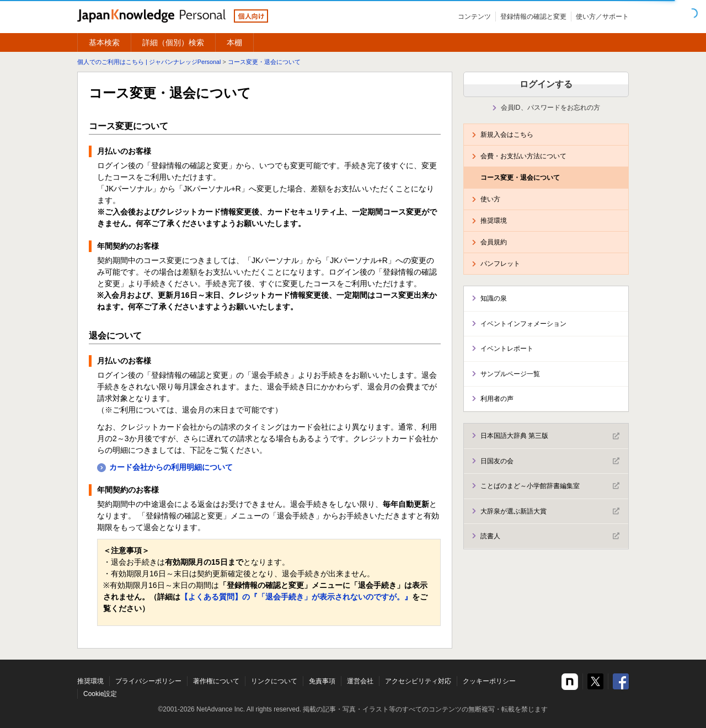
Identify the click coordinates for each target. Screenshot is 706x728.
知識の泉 (494, 298)
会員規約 (494, 242)
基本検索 (104, 42)
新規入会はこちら (507, 135)
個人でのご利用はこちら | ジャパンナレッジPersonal (149, 62)
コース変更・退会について (264, 62)
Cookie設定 (100, 694)
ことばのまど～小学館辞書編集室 (550, 486)
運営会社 (360, 681)
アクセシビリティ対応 (418, 681)
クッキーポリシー (489, 681)
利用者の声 (497, 399)
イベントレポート (507, 349)
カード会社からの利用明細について (171, 467)
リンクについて (274, 681)
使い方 (490, 199)
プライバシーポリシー (148, 681)
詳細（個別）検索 (173, 42)
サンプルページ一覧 (510, 374)
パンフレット (500, 264)
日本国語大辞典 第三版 (550, 436)
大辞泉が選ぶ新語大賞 (550, 511)
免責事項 (322, 681)
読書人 (550, 536)
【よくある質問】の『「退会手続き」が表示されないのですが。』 (296, 597)
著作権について (216, 681)
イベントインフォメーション (523, 324)
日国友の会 (550, 461)
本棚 (234, 42)
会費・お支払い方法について (523, 156)
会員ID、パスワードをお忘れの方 (550, 108)
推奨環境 (494, 221)
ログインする (546, 84)
